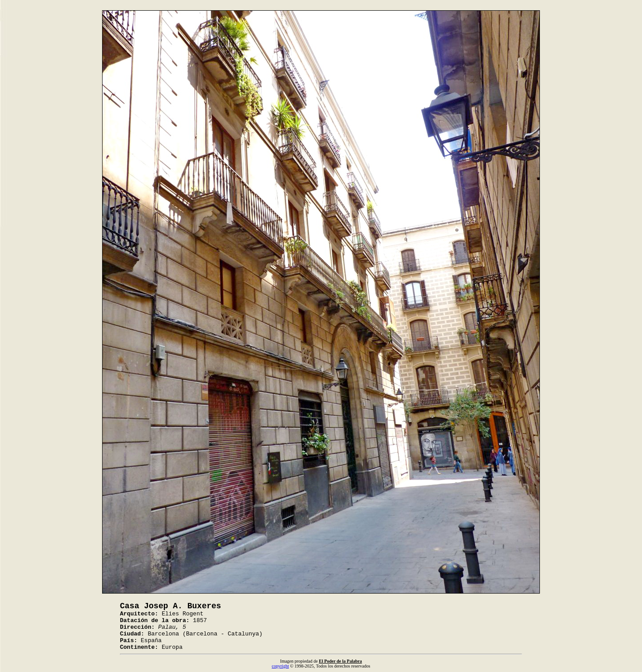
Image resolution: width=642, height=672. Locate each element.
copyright (280, 666)
